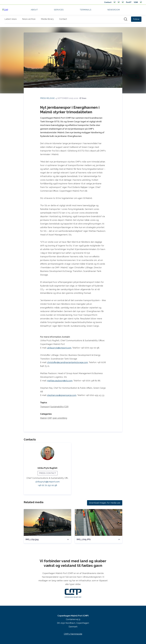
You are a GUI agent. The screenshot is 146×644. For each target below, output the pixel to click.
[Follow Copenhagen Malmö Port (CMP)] (136, 19)
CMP (50, 418)
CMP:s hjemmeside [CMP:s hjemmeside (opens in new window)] (73, 634)
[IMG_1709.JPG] (99, 523)
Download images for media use (105, 503)
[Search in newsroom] (126, 19)
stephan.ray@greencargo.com (62, 395)
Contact (63, 19)
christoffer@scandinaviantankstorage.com (67, 362)
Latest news (11, 19)
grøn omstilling (60, 418)
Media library (47, 19)
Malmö (43, 418)
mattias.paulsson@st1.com (60, 381)
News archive (29, 19)
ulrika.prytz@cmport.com (59, 348)
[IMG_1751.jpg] (47, 523)
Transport (45, 407)
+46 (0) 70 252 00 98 (47, 485)
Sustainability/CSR (59, 407)
